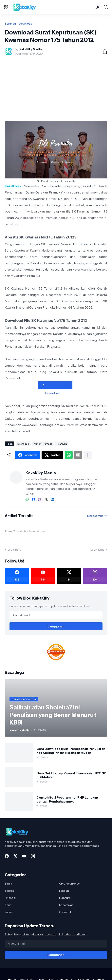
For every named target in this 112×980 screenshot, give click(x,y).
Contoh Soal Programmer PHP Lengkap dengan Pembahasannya (67, 799)
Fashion (64, 891)
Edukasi (10, 891)
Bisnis (8, 884)
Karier (9, 905)
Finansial (10, 898)
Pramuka (62, 444)
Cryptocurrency (69, 884)
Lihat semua (95, 516)
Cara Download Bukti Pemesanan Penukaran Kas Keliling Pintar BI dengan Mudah (71, 751)
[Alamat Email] (56, 615)
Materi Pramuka (43, 444)
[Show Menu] (6, 7)
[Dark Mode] (98, 7)
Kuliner (9, 912)
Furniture (65, 898)
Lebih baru (14, 550)
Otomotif (65, 912)
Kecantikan (66, 905)
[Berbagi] (103, 51)
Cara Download (56, 384)
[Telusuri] (106, 7)
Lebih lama (97, 550)
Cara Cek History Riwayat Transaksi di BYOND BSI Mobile (71, 775)
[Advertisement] (56, 88)
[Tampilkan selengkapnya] (88, 455)
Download (26, 24)
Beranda (10, 24)
